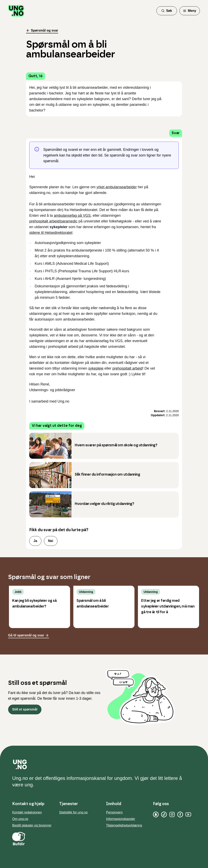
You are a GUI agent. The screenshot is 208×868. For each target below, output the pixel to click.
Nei (51, 541)
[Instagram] (172, 814)
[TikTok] (164, 814)
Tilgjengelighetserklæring (124, 825)
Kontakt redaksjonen (27, 812)
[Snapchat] (156, 814)
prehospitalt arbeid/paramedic (53, 221)
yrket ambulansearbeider (117, 187)
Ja (35, 541)
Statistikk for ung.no (73, 812)
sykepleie (96, 368)
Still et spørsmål (25, 709)
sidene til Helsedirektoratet (51, 233)
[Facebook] (180, 814)
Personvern (114, 812)
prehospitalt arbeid (127, 368)
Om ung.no (20, 819)
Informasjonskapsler (121, 819)
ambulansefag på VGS (72, 216)
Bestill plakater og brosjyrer (32, 825)
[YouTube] (188, 814)
